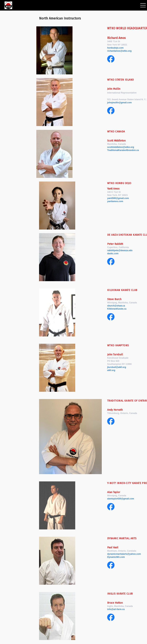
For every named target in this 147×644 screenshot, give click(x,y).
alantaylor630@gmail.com (121, 499)
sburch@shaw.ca (116, 306)
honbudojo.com (115, 48)
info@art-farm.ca (116, 609)
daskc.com (113, 254)
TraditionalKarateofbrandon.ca (123, 150)
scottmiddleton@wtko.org (121, 147)
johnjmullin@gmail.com (119, 103)
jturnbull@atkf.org (117, 367)
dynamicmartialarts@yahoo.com (124, 554)
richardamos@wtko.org (119, 51)
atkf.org (111, 370)
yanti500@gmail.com (118, 198)
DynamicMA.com (116, 557)
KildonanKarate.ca (117, 309)
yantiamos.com (115, 201)
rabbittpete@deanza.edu (120, 250)
